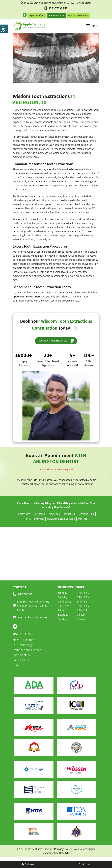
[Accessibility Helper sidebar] (4, 29)
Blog (16, 664)
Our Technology (23, 644)
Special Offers (37, 14)
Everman (39, 518)
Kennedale (54, 513)
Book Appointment (78, 14)
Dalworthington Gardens (61, 518)
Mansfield (69, 513)
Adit (67, 852)
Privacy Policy (63, 848)
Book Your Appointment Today (57, 340)
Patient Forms (57, 14)
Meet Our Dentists (24, 639)
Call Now (28, 864)
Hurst (27, 518)
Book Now (84, 864)
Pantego (83, 518)
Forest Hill (39, 513)
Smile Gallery (21, 659)
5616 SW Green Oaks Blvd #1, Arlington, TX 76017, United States (56, 3)
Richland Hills (86, 513)
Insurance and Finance (27, 649)
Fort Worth (24, 513)
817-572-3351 (56, 8)
